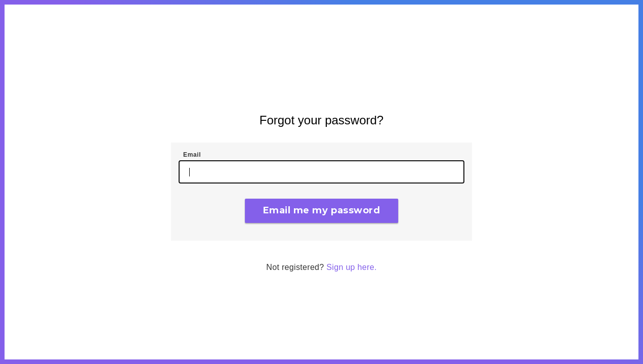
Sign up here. (351, 267)
